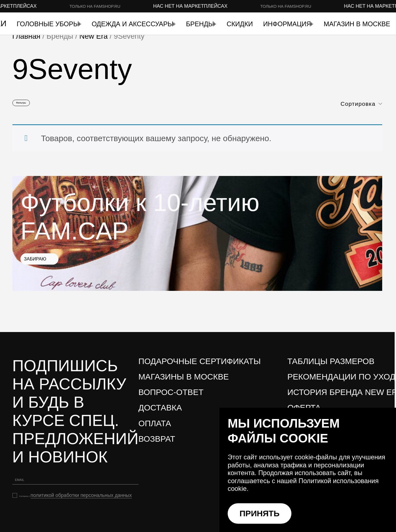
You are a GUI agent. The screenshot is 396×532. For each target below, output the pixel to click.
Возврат (157, 444)
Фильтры (32, 105)
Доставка (160, 413)
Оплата (155, 429)
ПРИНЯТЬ (260, 513)
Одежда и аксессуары (133, 24)
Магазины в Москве (184, 382)
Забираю (59, 269)
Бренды (201, 24)
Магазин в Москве (357, 24)
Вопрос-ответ (171, 398)
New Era (94, 36)
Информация (288, 24)
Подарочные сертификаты (200, 366)
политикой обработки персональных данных (57, 513)
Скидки (240, 24)
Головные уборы (49, 24)
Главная (26, 36)
